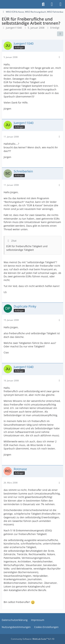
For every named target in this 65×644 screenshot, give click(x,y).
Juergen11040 (14, 28)
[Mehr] (59, 57)
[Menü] (60, 4)
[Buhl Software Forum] (2, 4)
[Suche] (43, 4)
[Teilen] (60, 34)
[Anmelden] (52, 4)
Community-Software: (33, 639)
